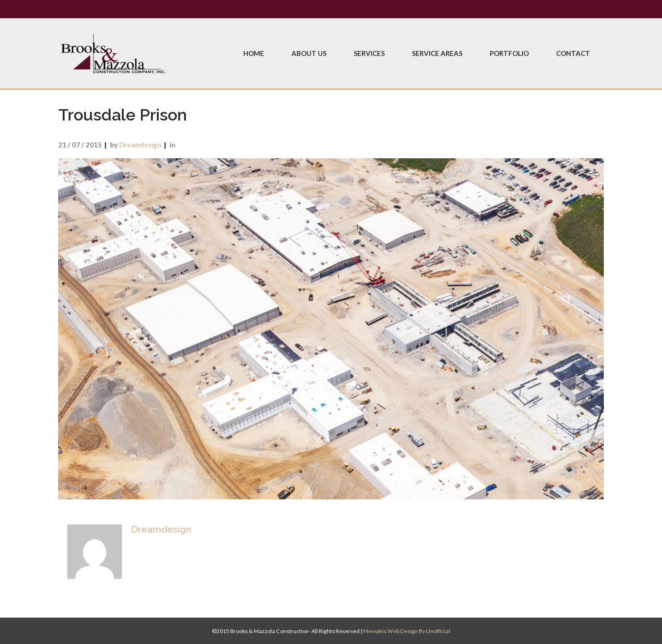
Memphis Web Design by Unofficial (407, 631)
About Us (309, 53)
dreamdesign (140, 145)
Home (254, 53)
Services (369, 53)
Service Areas (437, 53)
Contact (573, 53)
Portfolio (509, 53)
